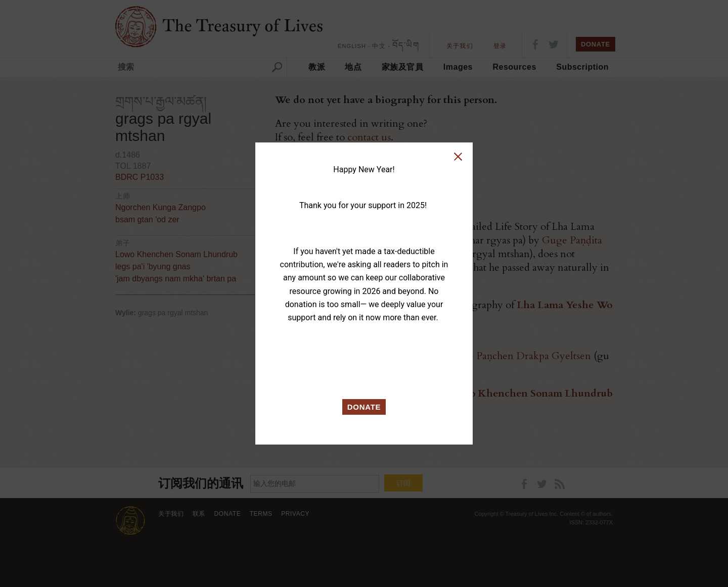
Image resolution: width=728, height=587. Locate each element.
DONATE (364, 407)
